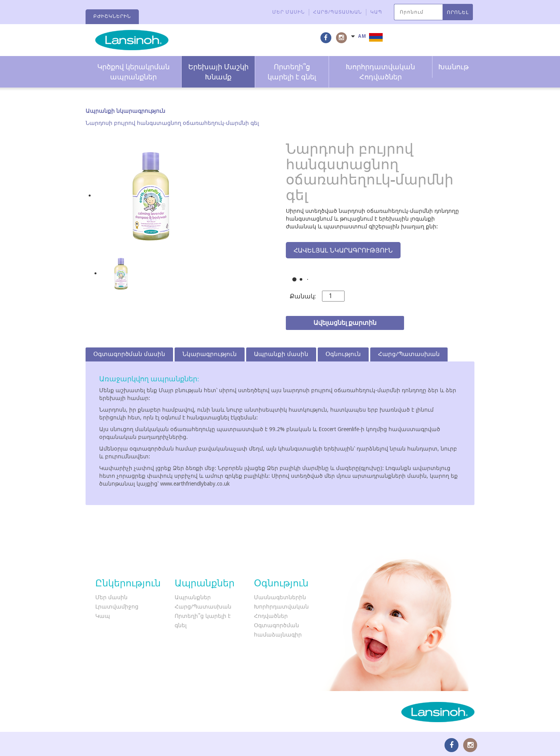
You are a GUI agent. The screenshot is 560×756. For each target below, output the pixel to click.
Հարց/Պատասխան (338, 12)
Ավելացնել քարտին (345, 323)
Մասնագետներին (280, 597)
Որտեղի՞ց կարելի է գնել (292, 72)
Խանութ (453, 67)
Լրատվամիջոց (117, 607)
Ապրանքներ (193, 597)
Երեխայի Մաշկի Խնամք (218, 72)
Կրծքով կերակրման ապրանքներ (133, 72)
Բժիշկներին (112, 16)
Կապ (376, 12)
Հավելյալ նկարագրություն (343, 250)
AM (362, 36)
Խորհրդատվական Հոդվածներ (380, 72)
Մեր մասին (289, 12)
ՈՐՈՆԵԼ (458, 12)
